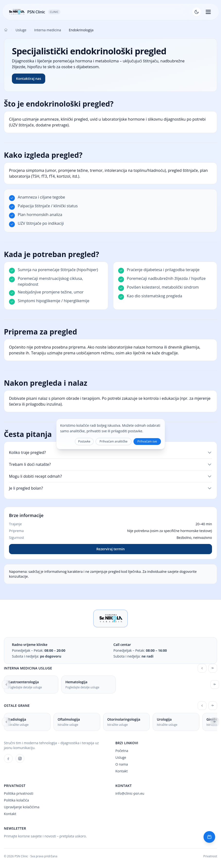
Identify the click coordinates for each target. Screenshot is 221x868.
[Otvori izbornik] (208, 12)
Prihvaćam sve (147, 441)
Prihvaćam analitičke (114, 441)
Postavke (84, 441)
